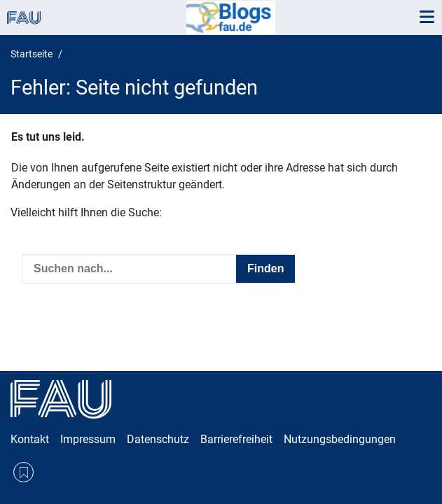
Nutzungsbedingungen (340, 439)
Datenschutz (158, 439)
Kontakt (30, 439)
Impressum (88, 439)
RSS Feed (23, 472)
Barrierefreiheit (236, 439)
